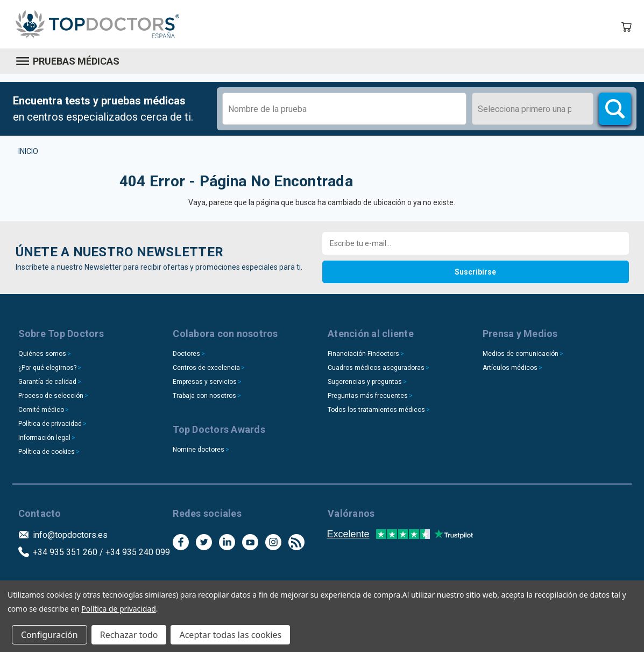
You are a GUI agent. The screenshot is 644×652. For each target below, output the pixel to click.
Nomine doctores (199, 450)
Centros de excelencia (206, 368)
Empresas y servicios (205, 382)
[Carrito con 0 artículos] (626, 27)
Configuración (49, 635)
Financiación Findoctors (363, 354)
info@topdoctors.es (70, 535)
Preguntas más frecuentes (368, 396)
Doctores (186, 354)
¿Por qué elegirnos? (47, 368)
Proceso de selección (51, 396)
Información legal (44, 438)
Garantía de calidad (47, 382)
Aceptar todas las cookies (230, 635)
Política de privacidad (50, 424)
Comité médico (41, 410)
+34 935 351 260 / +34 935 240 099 (101, 552)
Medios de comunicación (521, 354)
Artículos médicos (510, 368)
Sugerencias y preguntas (365, 382)
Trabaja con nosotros (204, 396)
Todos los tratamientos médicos (376, 410)
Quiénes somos (42, 354)
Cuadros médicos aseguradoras (376, 368)
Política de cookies (47, 452)
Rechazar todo (129, 635)
